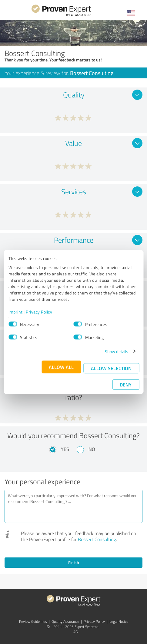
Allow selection (111, 368)
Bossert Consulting (97, 539)
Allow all (61, 367)
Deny (126, 384)
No (92, 449)
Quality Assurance (65, 621)
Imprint (16, 312)
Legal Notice (119, 621)
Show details (117, 351)
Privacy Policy (39, 312)
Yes (65, 449)
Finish (74, 562)
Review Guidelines (33, 621)
